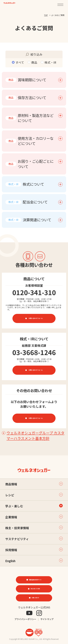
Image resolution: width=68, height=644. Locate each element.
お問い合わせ (35, 598)
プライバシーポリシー (25, 619)
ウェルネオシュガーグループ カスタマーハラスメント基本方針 (33, 436)
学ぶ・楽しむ (14, 506)
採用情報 (34, 550)
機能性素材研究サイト (35, 580)
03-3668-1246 (34, 352)
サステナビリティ (34, 539)
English (34, 561)
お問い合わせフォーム (36, 318)
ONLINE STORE (35, 589)
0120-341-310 (34, 292)
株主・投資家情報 (34, 528)
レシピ (34, 495)
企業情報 (34, 517)
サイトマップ (47, 619)
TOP (46, 15)
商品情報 (34, 484)
